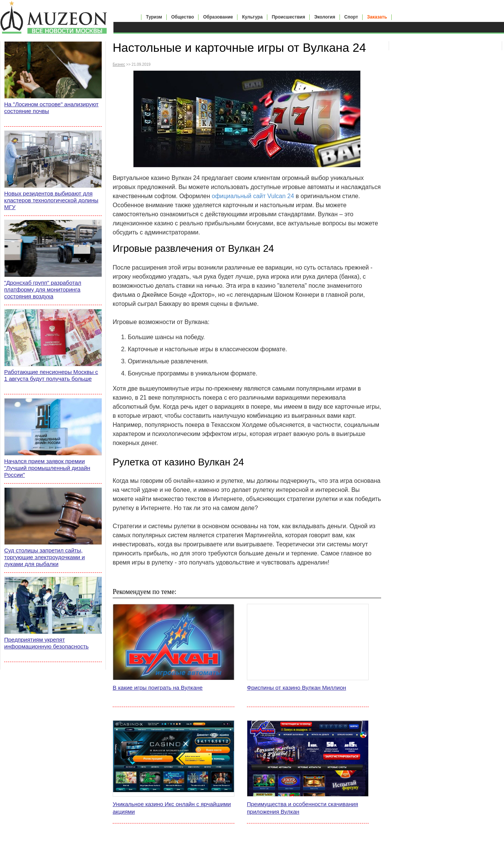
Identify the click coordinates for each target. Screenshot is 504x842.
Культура (252, 17)
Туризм (154, 17)
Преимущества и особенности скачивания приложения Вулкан (302, 808)
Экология (325, 17)
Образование (218, 17)
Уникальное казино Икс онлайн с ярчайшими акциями (172, 808)
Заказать (377, 17)
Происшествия (288, 17)
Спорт (351, 17)
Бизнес (119, 64)
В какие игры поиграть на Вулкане (158, 688)
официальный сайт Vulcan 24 (253, 196)
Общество (183, 17)
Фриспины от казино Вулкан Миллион (296, 688)
